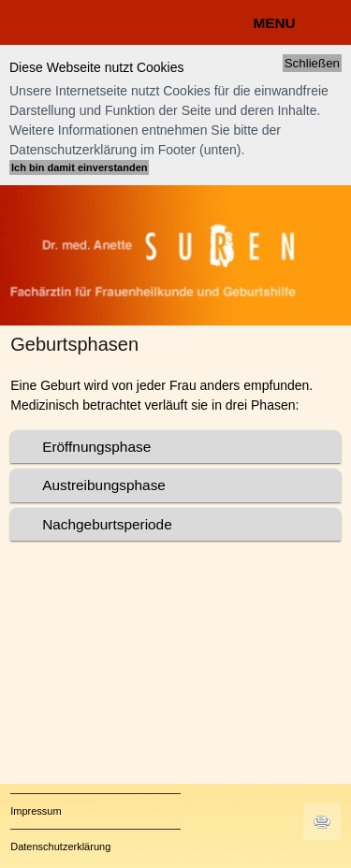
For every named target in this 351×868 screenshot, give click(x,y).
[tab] (175, 447)
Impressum (36, 811)
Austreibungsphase (104, 485)
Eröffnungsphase (96, 447)
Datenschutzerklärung (60, 846)
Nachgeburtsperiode (107, 524)
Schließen (312, 63)
